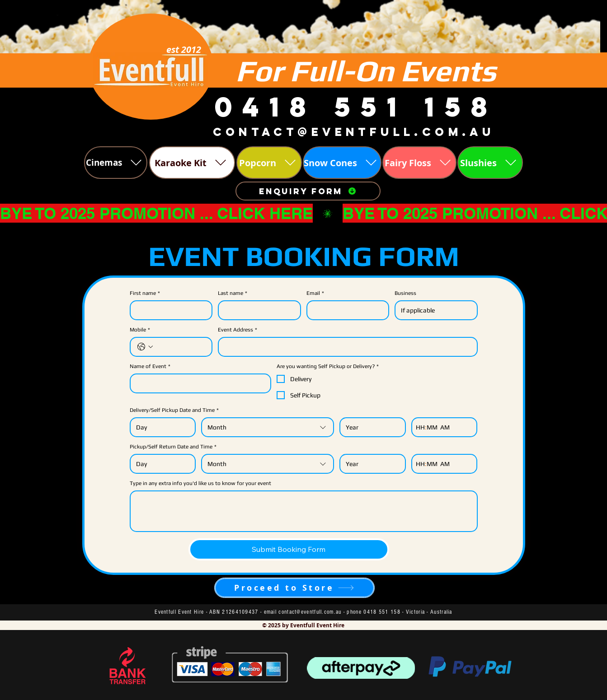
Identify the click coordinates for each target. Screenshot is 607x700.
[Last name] (257, 310)
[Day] (160, 427)
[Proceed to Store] (294, 588)
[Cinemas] (116, 163)
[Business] (433, 310)
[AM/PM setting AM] (447, 427)
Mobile (140, 330)
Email (315, 293)
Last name (233, 293)
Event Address (238, 330)
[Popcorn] (269, 163)
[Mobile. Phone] (180, 347)
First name (145, 293)
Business (405, 293)
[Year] (370, 427)
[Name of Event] (198, 383)
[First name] (169, 310)
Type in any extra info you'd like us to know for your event (200, 483)
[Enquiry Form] (308, 191)
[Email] (345, 310)
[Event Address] (345, 347)
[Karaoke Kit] (192, 163)
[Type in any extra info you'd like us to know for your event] (304, 511)
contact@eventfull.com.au (310, 612)
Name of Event (150, 366)
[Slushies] (490, 163)
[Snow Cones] (342, 163)
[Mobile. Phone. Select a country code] (145, 347)
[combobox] (268, 427)
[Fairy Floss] (419, 163)
